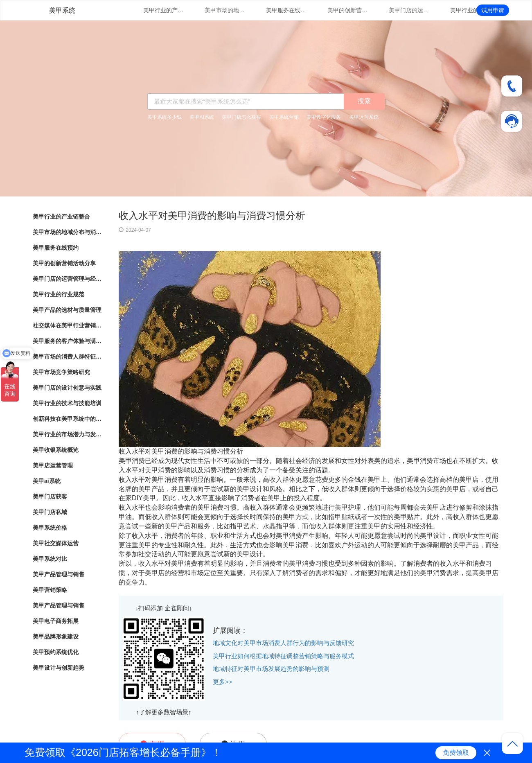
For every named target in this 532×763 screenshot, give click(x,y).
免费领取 (456, 753)
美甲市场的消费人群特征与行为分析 (68, 357)
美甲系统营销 (284, 117)
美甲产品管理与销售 (59, 574)
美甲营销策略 (50, 590)
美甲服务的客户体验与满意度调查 (68, 341)
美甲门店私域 (50, 512)
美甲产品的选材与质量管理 (67, 310)
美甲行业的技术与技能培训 (67, 403)
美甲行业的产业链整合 (164, 10)
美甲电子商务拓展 (56, 621)
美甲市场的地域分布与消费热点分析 (225, 10)
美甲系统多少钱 (165, 117)
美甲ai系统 (47, 481)
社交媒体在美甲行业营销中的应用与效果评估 (68, 325)
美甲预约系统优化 (56, 652)
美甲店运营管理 (53, 465)
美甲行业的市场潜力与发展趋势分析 (68, 434)
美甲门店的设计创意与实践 (67, 388)
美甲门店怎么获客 (241, 117)
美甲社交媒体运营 (56, 543)
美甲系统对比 (50, 559)
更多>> (223, 682)
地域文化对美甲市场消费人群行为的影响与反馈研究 (283, 643)
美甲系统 (62, 10)
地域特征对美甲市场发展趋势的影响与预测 (271, 669)
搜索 (364, 101)
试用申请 (493, 10)
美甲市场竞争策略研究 (61, 372)
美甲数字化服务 (324, 117)
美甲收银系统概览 (56, 450)
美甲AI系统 (202, 117)
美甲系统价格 (50, 528)
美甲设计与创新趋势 (59, 668)
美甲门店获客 (50, 497)
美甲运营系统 (364, 117)
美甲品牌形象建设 (56, 637)
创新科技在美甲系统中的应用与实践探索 (68, 419)
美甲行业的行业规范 (471, 10)
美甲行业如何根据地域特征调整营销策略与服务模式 (283, 656)
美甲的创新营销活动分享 (348, 10)
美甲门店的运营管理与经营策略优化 (409, 10)
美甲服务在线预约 (286, 10)
